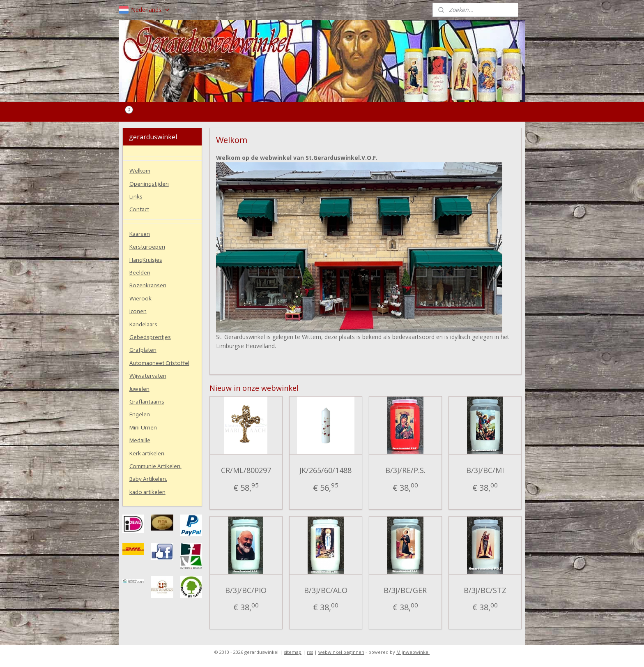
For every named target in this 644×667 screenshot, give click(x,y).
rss (310, 652)
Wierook (140, 299)
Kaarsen (140, 234)
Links (136, 197)
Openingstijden (149, 184)
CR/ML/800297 (246, 470)
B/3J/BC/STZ (485, 590)
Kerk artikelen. (147, 454)
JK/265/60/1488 (326, 470)
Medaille (140, 440)
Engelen (140, 414)
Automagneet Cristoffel (159, 363)
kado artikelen (147, 492)
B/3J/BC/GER (406, 590)
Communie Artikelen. (155, 466)
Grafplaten (143, 350)
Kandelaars (143, 324)
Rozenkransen (148, 285)
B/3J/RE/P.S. (405, 470)
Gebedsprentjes (150, 337)
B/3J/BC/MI (485, 470)
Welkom (140, 171)
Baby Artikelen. (148, 479)
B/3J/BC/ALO (326, 590)
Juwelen (139, 389)
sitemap (293, 652)
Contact (139, 209)
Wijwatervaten (148, 376)
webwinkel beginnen (341, 652)
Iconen (138, 311)
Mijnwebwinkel (413, 652)
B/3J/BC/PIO (246, 590)
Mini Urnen (143, 428)
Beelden (140, 273)
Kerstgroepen (147, 247)
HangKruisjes (146, 260)
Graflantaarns (147, 402)
